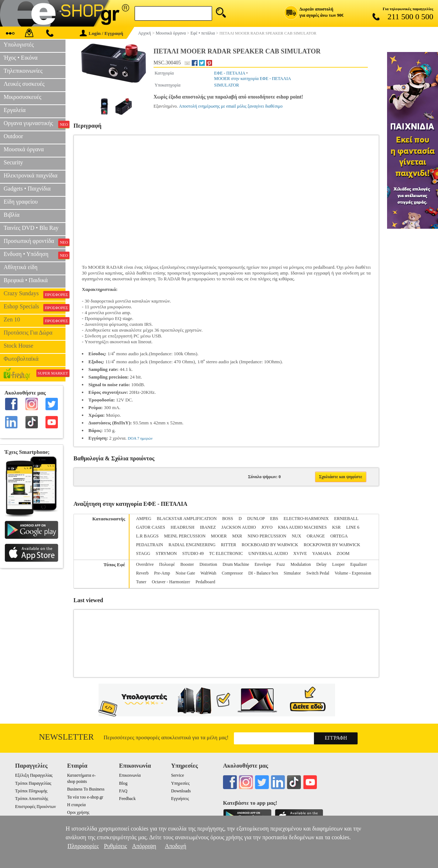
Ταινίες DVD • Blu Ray (31, 228)
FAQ (123, 791)
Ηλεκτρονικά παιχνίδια (31, 175)
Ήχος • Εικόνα (21, 58)
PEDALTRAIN (150, 545)
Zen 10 (35, 320)
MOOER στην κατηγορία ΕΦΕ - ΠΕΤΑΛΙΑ (253, 79)
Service (178, 775)
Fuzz (281, 564)
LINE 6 (353, 527)
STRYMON (166, 553)
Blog (123, 783)
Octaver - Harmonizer (171, 582)
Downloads (181, 791)
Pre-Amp (162, 573)
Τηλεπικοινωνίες (23, 71)
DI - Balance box (263, 573)
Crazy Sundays (35, 294)
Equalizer (359, 564)
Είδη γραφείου (21, 202)
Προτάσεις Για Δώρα (28, 333)
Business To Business (86, 789)
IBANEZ (208, 527)
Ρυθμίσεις (116, 846)
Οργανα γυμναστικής (35, 124)
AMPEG (144, 519)
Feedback (127, 799)
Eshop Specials (35, 307)
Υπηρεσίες (180, 783)
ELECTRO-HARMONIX (306, 519)
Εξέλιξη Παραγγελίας (34, 775)
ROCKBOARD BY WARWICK (270, 545)
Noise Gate (186, 573)
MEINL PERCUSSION (185, 536)
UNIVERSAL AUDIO (268, 553)
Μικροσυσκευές (23, 97)
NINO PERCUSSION (267, 536)
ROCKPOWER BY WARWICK (332, 545)
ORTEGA (339, 536)
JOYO (267, 527)
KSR (336, 527)
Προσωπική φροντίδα (35, 242)
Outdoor (13, 136)
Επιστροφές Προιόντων (36, 807)
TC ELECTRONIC (226, 553)
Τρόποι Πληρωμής (31, 791)
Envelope (263, 564)
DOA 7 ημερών (140, 438)
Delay (321, 564)
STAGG (143, 553)
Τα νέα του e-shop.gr (85, 797)
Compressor (232, 573)
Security (13, 162)
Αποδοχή (176, 846)
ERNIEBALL (346, 519)
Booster (187, 564)
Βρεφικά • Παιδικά (26, 280)
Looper (339, 564)
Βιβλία (12, 215)
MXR (237, 536)
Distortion (208, 564)
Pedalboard (205, 582)
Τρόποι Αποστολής (32, 799)
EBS (274, 519)
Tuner (141, 582)
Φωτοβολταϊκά (21, 359)
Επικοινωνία (130, 775)
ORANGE (316, 536)
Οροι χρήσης (78, 812)
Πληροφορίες (83, 846)
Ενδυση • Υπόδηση (35, 255)
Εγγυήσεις (180, 799)
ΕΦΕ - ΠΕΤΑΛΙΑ (230, 73)
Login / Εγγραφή (101, 33)
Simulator (292, 573)
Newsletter (66, 737)
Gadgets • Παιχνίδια (27, 189)
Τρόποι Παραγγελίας (33, 783)
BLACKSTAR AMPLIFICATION (187, 519)
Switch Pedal (318, 573)
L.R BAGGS (147, 536)
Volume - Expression (353, 573)
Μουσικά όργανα (24, 149)
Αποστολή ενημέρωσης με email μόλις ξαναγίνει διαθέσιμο (231, 106)
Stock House (18, 346)
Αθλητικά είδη (21, 267)
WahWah (208, 573)
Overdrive (145, 564)
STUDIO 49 (193, 553)
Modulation (300, 564)
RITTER (228, 545)
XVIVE (300, 553)
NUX (296, 536)
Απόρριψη (144, 846)
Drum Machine (236, 564)
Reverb (142, 573)
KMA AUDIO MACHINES (302, 527)
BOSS (228, 519)
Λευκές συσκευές (24, 84)
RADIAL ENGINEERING (192, 545)
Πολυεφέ (167, 564)
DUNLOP (256, 519)
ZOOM (343, 553)
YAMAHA (322, 553)
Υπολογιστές (19, 45)
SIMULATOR (227, 85)
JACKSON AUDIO (238, 527)
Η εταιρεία (76, 805)
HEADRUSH (182, 527)
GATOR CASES (151, 527)
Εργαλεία (15, 110)
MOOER (219, 536)
